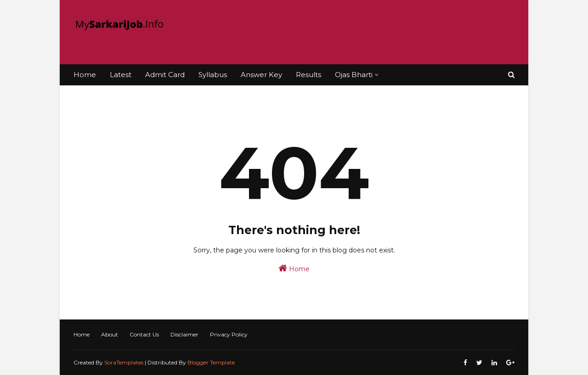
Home (294, 268)
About (110, 334)
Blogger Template (211, 362)
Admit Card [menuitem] (165, 75)
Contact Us (144, 334)
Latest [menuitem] (121, 75)
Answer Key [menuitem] (261, 75)
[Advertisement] (347, 32)
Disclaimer (184, 334)
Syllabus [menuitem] (213, 75)
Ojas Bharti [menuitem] (354, 75)
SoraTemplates (124, 362)
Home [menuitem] (85, 75)
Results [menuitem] (308, 75)
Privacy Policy (229, 334)
